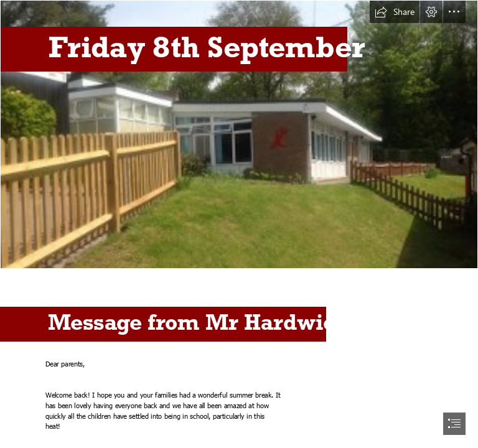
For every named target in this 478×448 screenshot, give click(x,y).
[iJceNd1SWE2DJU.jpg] (239, 134)
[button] (395, 12)
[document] (239, 224)
